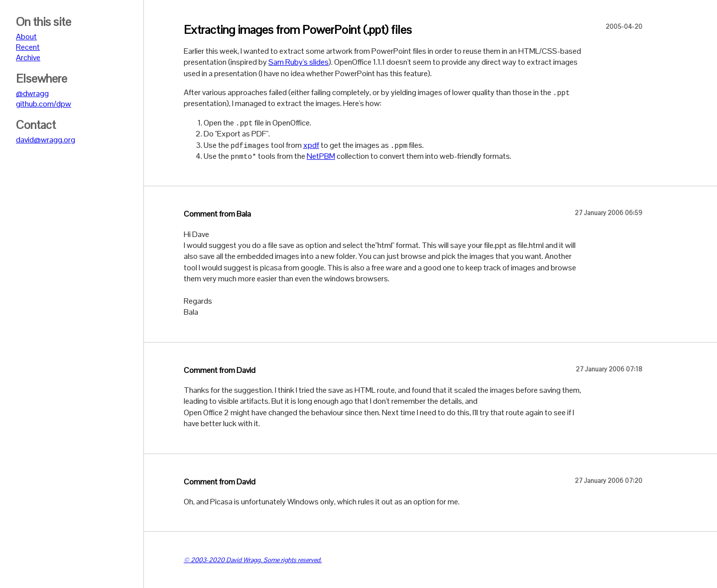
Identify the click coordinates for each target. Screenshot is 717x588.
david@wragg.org (46, 140)
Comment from (210, 370)
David (246, 370)
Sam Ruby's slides (299, 62)
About (26, 37)
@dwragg (32, 93)
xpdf (311, 145)
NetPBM (321, 156)
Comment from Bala (217, 214)
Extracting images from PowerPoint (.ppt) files (298, 30)
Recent (28, 47)
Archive (28, 58)
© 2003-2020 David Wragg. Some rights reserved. (253, 560)
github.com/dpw (44, 104)
